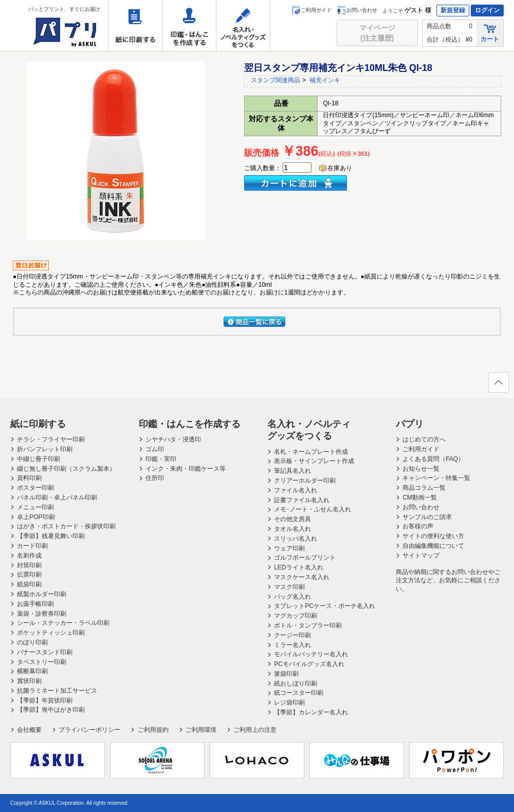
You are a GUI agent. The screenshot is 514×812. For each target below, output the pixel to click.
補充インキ (325, 80)
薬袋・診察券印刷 (42, 614)
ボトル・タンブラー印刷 (308, 625)
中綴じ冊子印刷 (39, 459)
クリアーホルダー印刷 (305, 481)
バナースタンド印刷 (45, 652)
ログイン (487, 10)
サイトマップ (421, 556)
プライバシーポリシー (89, 730)
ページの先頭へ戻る (498, 385)
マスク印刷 (289, 587)
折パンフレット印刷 (45, 449)
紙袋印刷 (29, 584)
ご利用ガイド (312, 10)
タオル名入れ (292, 529)
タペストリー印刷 (42, 662)
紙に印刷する (135, 26)
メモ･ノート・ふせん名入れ (313, 509)
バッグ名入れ (292, 597)
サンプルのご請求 (427, 517)
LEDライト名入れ (298, 567)
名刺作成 (29, 556)
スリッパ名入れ (296, 539)
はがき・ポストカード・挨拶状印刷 (66, 526)
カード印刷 (32, 546)
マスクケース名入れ (302, 577)
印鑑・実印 (161, 459)
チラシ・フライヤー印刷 (51, 439)
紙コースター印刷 (299, 693)
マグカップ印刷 (296, 616)
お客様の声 (418, 526)
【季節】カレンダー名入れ (311, 712)
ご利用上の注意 (255, 730)
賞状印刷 (29, 681)
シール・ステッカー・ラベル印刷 (63, 623)
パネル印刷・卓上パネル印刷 (57, 497)
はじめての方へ (424, 439)
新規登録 (453, 10)
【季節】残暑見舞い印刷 (51, 536)
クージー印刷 (292, 635)
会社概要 (29, 730)
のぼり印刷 (32, 642)
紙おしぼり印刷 (296, 684)
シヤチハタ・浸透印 (173, 439)
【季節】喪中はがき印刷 (51, 710)
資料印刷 (29, 478)
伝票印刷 (29, 575)
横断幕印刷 (32, 671)
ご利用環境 (201, 730)
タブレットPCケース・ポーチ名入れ (325, 606)
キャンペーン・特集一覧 (436, 478)
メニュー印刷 (35, 507)
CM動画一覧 (420, 497)
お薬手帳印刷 (35, 604)
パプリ (410, 424)
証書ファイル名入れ (302, 500)
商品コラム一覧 (424, 488)
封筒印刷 (29, 565)
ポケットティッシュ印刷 (51, 633)
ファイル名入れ (296, 490)
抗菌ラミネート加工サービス (57, 691)
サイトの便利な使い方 (433, 536)
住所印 (155, 478)
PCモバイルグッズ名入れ (309, 664)
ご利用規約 (153, 730)
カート (490, 33)
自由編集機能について (433, 546)
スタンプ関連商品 (276, 80)
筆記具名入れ (292, 471)
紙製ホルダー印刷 (42, 594)
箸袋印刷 (286, 674)
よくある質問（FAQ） (433, 459)
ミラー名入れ (292, 645)
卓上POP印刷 (36, 517)
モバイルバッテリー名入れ (311, 654)
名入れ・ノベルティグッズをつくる (243, 26)
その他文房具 (292, 519)
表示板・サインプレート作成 (314, 461)
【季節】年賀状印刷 (45, 700)
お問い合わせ (357, 10)
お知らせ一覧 (421, 469)
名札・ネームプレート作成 (311, 452)
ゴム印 (155, 449)
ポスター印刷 (35, 488)
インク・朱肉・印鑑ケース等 (186, 469)
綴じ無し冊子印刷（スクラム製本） (66, 469)
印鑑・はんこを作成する (189, 26)
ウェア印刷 (289, 548)
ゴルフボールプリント (305, 558)
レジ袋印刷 (289, 703)
